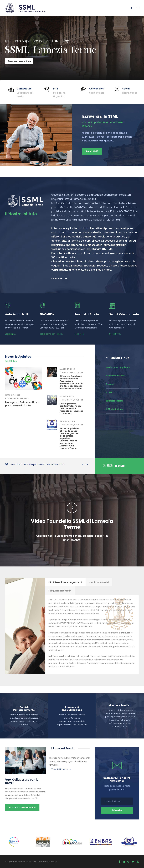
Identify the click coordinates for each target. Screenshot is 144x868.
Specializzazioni (114, 401)
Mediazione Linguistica (118, 367)
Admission (13, 399)
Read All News (11, 361)
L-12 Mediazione (114, 409)
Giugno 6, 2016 (67, 421)
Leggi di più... (11, 334)
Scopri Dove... (115, 334)
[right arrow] (86, 464)
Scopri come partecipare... (52, 334)
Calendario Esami (115, 376)
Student (24, 399)
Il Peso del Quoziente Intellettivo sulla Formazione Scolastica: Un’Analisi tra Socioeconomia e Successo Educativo (72, 382)
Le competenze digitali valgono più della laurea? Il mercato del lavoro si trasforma (71, 408)
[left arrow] (83, 464)
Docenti (110, 384)
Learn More (79, 334)
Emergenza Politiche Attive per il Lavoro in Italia (22, 404)
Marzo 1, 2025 (67, 396)
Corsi (109, 392)
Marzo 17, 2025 (13, 395)
